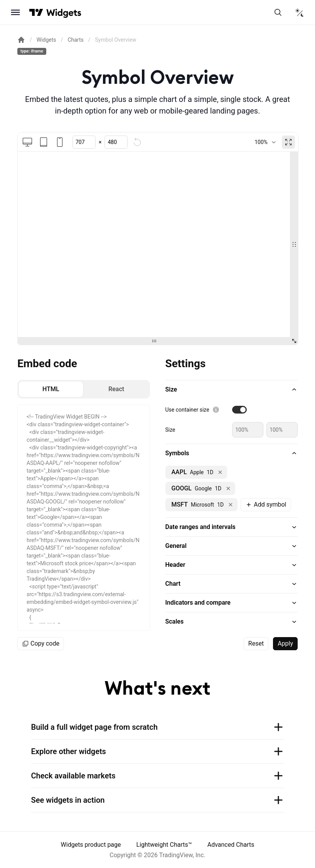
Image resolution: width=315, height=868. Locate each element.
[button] (232, 390)
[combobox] (265, 142)
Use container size (187, 410)
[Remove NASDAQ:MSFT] (231, 505)
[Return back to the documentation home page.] (21, 40)
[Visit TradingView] (36, 12)
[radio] (51, 389)
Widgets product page (91, 845)
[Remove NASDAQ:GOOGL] (228, 488)
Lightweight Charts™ (164, 845)
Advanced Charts (231, 845)
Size (170, 430)
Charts (75, 40)
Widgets (46, 40)
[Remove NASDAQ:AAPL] (220, 472)
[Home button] (64, 13)
